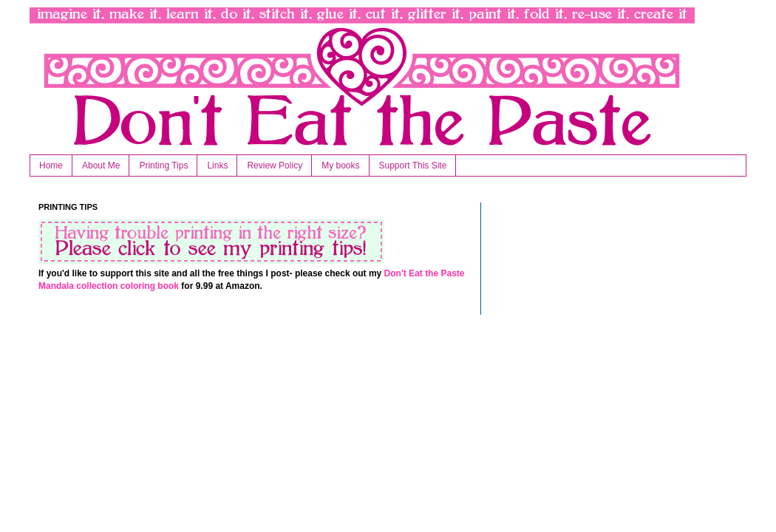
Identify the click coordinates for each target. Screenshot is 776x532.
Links (217, 166)
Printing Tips (163, 166)
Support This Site (413, 166)
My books (340, 166)
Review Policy (275, 166)
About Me (101, 166)
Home (51, 166)
